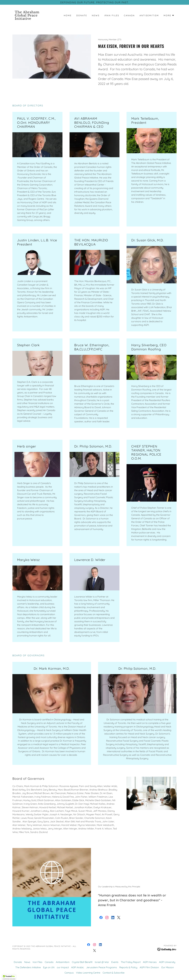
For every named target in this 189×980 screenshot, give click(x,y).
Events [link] (115, 962)
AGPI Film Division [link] (149, 967)
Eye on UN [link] (49, 967)
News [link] (96, 15)
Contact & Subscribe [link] (114, 973)
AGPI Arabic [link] (78, 967)
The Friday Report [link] (131, 962)
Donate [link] (82, 15)
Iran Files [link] (112, 15)
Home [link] (68, 15)
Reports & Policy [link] (128, 967)
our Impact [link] (63, 967)
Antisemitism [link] (149, 15)
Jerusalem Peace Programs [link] (102, 967)
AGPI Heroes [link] (150, 962)
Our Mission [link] (168, 967)
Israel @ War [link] (102, 962)
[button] (169, 15)
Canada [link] (129, 15)
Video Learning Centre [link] (88, 973)
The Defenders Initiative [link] (28, 967)
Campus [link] (69, 973)
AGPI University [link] (167, 962)
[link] (33, 19)
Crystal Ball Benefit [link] (82, 962)
